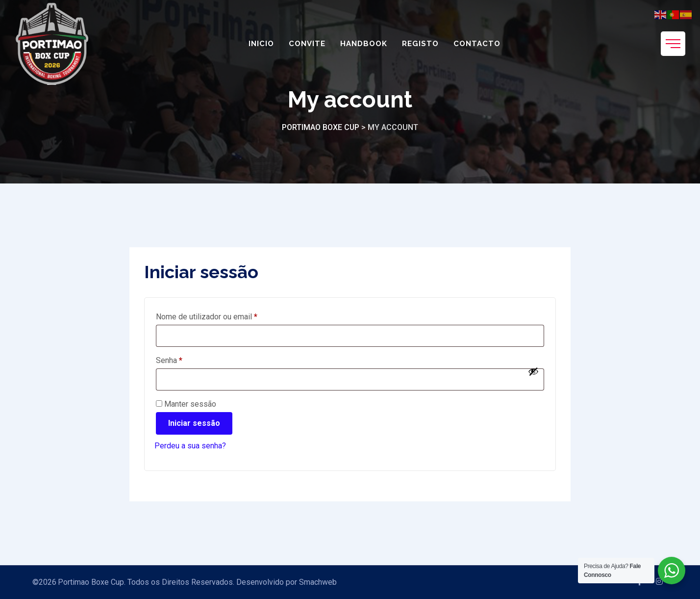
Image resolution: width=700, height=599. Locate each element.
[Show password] (533, 371)
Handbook (364, 44)
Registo (420, 44)
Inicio (261, 44)
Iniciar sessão (194, 423)
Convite (307, 44)
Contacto (477, 44)
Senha (188, 359)
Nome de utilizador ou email (225, 315)
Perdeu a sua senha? (190, 446)
